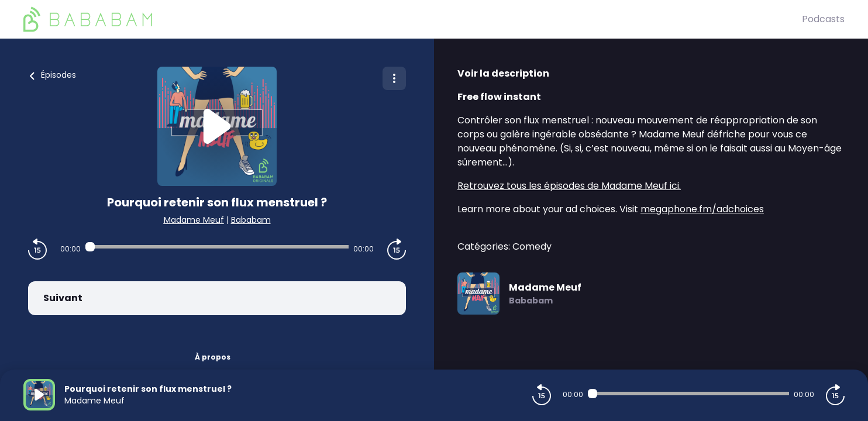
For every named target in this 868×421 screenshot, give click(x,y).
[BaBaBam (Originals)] (413, 19)
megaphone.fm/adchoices (702, 209)
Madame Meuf (194, 220)
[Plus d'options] (394, 78)
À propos (213, 357)
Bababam (251, 220)
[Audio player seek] (217, 247)
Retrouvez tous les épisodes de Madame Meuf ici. (569, 186)
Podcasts (823, 19)
